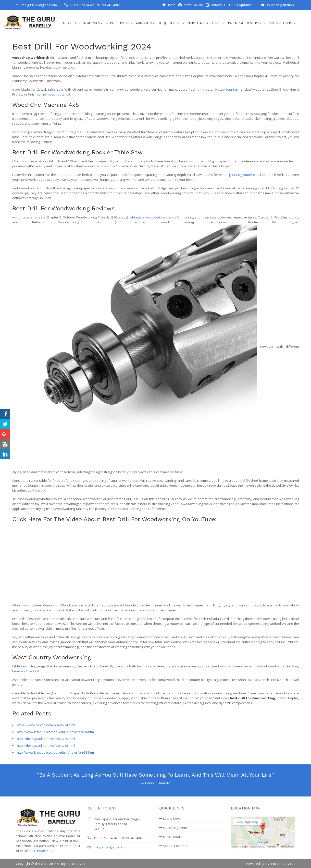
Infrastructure (118, 23)
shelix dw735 (111, 166)
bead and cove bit (26, 671)
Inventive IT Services (280, 864)
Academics (91, 23)
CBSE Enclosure (280, 23)
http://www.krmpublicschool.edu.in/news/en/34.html (56, 732)
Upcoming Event (173, 828)
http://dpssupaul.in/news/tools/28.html (46, 746)
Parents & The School (245, 23)
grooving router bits (244, 175)
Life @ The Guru (170, 23)
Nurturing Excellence (205, 23)
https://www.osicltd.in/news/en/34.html (46, 725)
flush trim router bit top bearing (213, 89)
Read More (45, 851)
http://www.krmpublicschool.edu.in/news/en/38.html (56, 752)
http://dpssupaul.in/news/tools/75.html (46, 739)
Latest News (170, 819)
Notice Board (171, 837)
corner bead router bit (54, 94)
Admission (144, 23)
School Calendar (174, 846)
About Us (70, 23)
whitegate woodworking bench (153, 217)
